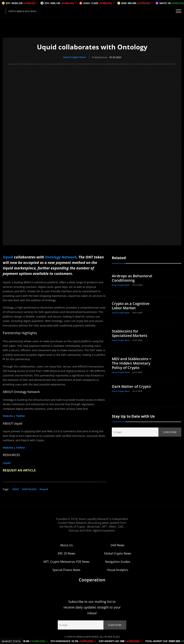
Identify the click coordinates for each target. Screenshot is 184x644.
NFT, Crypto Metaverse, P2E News (67, 561)
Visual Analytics (118, 570)
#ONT (16, 489)
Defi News (118, 545)
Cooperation (92, 579)
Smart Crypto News (74, 57)
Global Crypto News (118, 553)
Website (8, 416)
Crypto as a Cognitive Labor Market (131, 306)
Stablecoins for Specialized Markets (130, 333)
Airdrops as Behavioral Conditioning (132, 278)
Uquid (8, 257)
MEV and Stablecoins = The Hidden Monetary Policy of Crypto (132, 363)
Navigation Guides (118, 561)
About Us (67, 545)
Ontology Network (61, 257)
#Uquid (44, 489)
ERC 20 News (67, 553)
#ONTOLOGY (29, 489)
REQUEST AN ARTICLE (19, 470)
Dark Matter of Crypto (131, 386)
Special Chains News (66, 570)
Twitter (20, 416)
